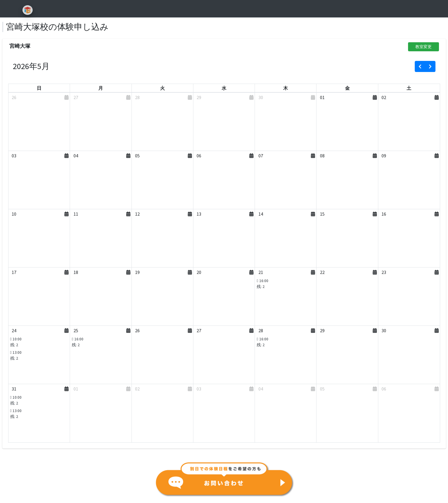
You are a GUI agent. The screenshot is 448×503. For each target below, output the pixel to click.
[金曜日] (347, 88)
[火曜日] (162, 88)
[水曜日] (224, 88)
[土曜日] (409, 88)
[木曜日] (286, 88)
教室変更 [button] (423, 47)
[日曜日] (39, 88)
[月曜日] (101, 88)
